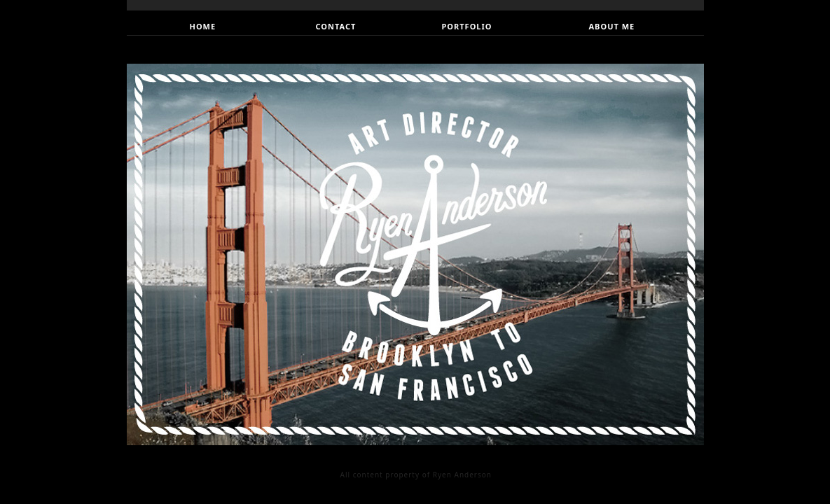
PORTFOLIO (467, 26)
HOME (203, 26)
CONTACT (336, 26)
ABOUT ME (612, 26)
